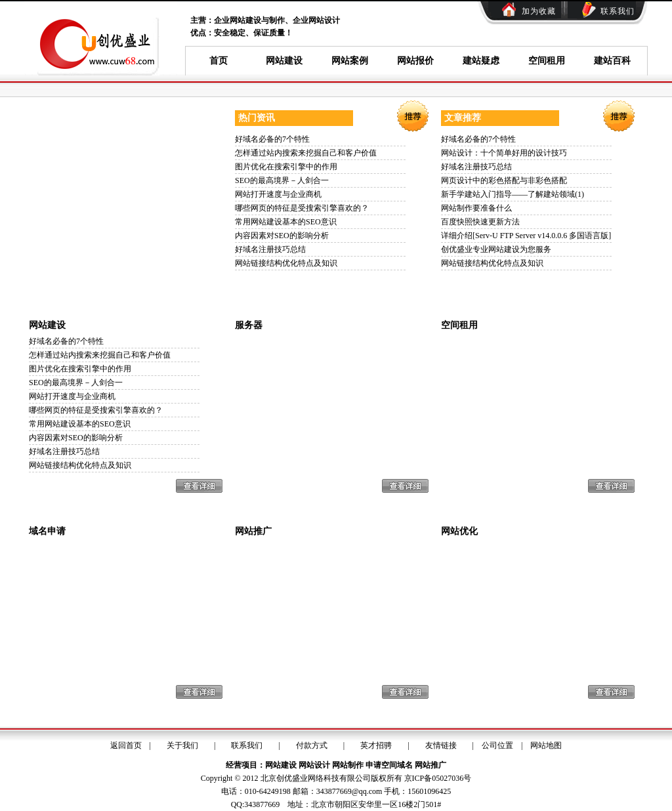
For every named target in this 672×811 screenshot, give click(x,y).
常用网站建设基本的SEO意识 (286, 222)
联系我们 (618, 11)
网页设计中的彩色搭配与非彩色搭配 (504, 180)
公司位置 (497, 745)
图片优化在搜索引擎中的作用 (286, 167)
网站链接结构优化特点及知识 (286, 263)
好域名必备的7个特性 (272, 139)
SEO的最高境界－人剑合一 (282, 180)
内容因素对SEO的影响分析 (282, 236)
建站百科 (612, 61)
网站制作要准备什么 (476, 208)
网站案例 (350, 61)
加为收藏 (539, 11)
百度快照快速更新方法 (480, 222)
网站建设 (284, 61)
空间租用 (547, 61)
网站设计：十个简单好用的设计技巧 (504, 153)
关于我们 (182, 745)
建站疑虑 (481, 61)
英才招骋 (376, 745)
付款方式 (312, 745)
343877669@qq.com (349, 791)
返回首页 (126, 745)
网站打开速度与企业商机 (278, 194)
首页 (219, 61)
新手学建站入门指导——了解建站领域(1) (513, 194)
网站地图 (546, 745)
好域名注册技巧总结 (270, 249)
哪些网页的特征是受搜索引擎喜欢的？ (302, 208)
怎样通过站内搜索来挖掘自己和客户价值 (306, 153)
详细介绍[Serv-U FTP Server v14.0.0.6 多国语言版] (526, 236)
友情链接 (441, 745)
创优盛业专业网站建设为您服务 (496, 249)
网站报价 (415, 61)
